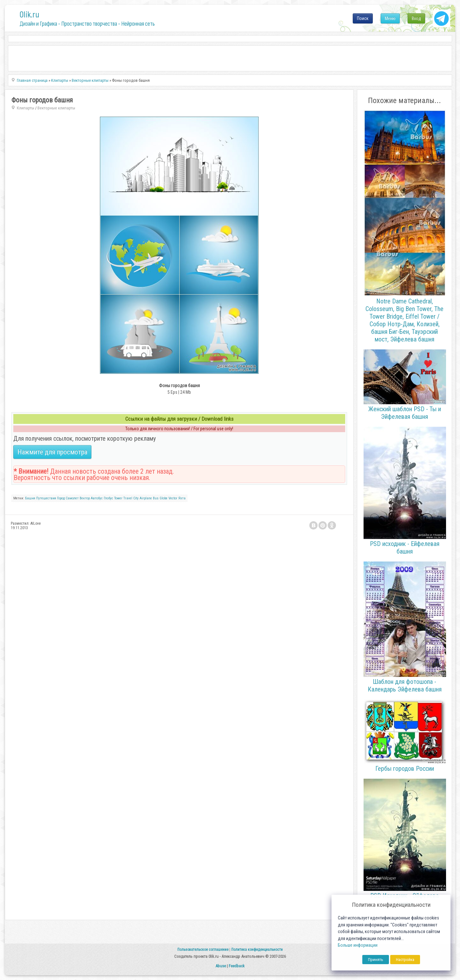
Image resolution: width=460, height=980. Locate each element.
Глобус (108, 498)
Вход (416, 18)
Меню (390, 18)
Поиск (363, 18)
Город (61, 498)
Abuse (221, 966)
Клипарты (26, 108)
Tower (118, 498)
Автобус (97, 498)
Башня (30, 498)
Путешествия (46, 498)
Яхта (182, 498)
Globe (164, 498)
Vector (173, 498)
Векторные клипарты (56, 108)
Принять (376, 960)
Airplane (146, 498)
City (136, 498)
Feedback (237, 966)
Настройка (405, 960)
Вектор (85, 498)
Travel (128, 498)
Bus (156, 498)
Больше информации (358, 945)
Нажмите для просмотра (52, 452)
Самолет (72, 498)
